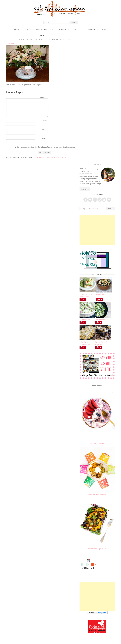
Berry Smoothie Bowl (97, 443)
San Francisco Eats (45, 29)
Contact (104, 29)
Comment (44, 97)
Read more (85, 189)
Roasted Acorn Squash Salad (97, 549)
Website (44, 138)
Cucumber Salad (85, 319)
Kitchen (62, 29)
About (16, 29)
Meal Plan (76, 29)
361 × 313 (38, 40)
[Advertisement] (97, 230)
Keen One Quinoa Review (97, 494)
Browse (28, 29)
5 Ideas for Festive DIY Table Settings (56, 40)
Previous (10, 44)
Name (44, 121)
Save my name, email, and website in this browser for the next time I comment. (46, 147)
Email (44, 129)
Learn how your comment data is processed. (51, 157)
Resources (90, 29)
